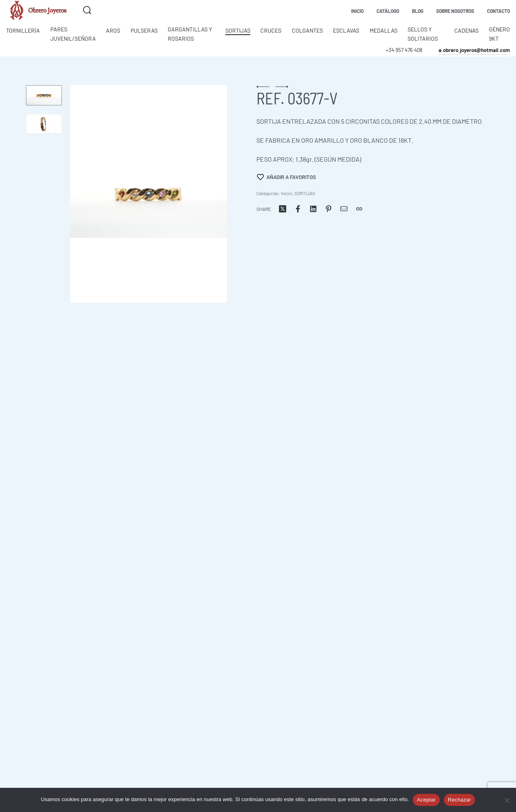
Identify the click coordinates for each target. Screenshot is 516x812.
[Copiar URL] (359, 209)
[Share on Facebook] (298, 209)
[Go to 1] (44, 95)
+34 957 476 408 (404, 50)
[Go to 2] (44, 124)
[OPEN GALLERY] (149, 194)
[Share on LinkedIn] (313, 209)
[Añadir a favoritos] (287, 177)
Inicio (287, 193)
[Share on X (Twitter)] (283, 209)
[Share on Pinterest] (329, 209)
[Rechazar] (507, 799)
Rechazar (460, 800)
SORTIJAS (305, 193)
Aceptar (426, 800)
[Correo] (344, 209)
